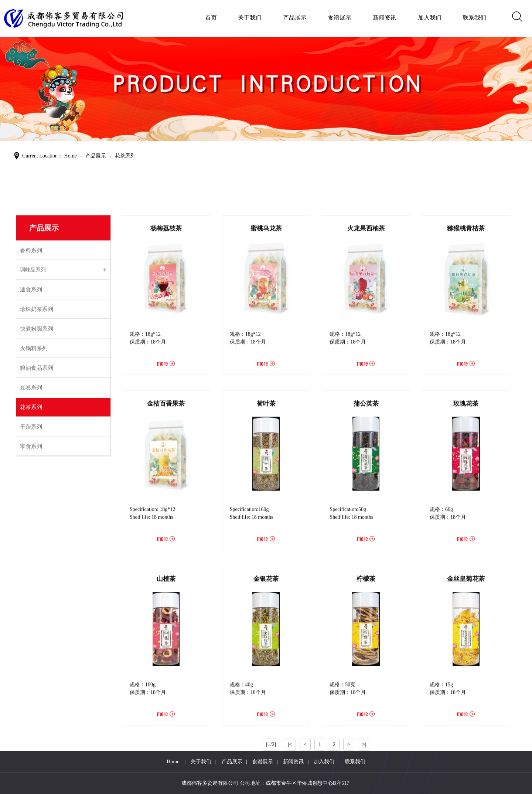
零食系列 (31, 604)
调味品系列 (33, 427)
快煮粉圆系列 (37, 486)
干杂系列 (31, 584)
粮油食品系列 (37, 525)
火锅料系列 (34, 506)
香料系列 (31, 408)
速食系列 (31, 447)
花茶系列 (31, 564)
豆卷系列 (31, 545)
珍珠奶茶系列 (37, 466)
